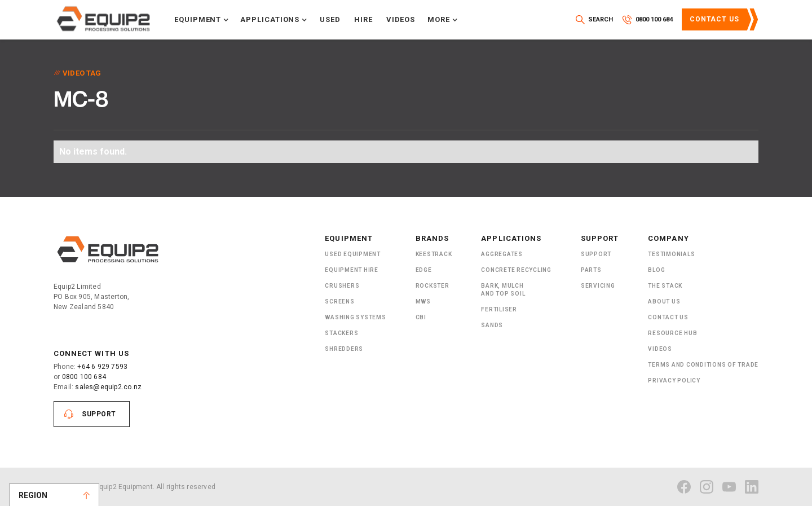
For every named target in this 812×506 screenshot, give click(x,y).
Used (330, 19)
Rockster (433, 286)
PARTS (591, 270)
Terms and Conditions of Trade (703, 365)
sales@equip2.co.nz (108, 387)
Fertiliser (499, 309)
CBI (421, 317)
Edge (424, 270)
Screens (339, 302)
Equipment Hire (352, 270)
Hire (363, 19)
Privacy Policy (674, 380)
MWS (423, 302)
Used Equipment (353, 254)
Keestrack (434, 254)
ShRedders (344, 349)
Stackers (341, 333)
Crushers (342, 286)
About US (664, 302)
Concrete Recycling (516, 270)
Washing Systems (355, 317)
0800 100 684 (84, 377)
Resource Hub (672, 333)
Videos (401, 19)
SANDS (492, 325)
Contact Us (714, 19)
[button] (202, 20)
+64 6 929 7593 (102, 367)
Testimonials (671, 254)
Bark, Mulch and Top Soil (503, 290)
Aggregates (502, 254)
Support (99, 414)
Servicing (598, 286)
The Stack (665, 286)
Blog (656, 270)
